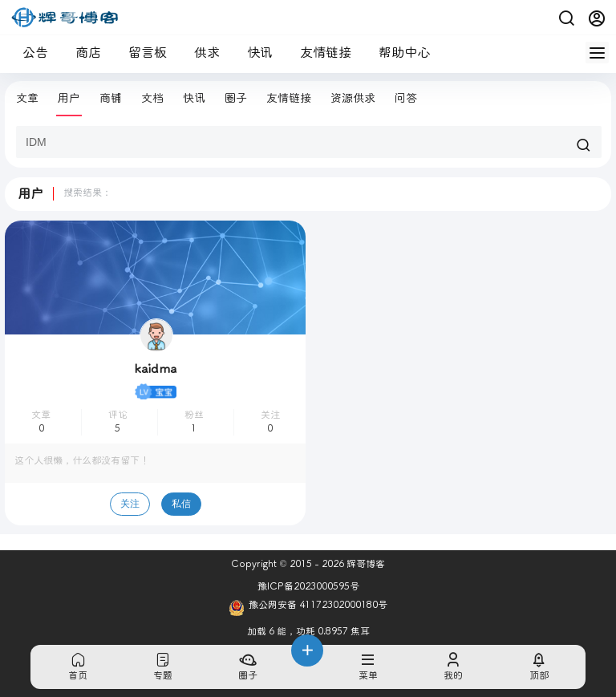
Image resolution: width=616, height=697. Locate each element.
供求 (201, 53)
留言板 (141, 53)
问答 (406, 98)
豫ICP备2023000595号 (308, 587)
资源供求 (353, 98)
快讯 (253, 53)
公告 (29, 53)
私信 (181, 504)
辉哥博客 (365, 564)
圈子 (236, 98)
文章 (27, 98)
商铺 (111, 98)
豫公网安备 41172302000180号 (308, 608)
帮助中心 (398, 53)
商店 (82, 53)
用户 (69, 98)
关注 (130, 504)
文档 (152, 98)
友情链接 (319, 53)
